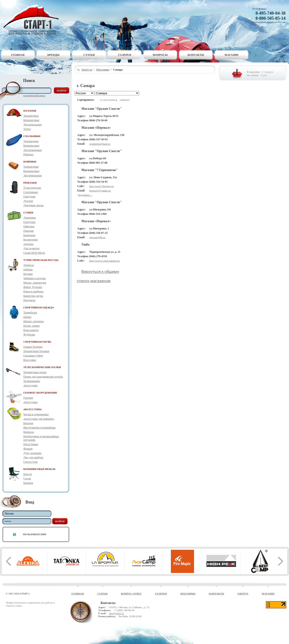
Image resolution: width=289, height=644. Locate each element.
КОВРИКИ (30, 162)
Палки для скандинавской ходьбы (43, 377)
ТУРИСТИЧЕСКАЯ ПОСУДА (41, 260)
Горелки (28, 398)
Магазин (231, 55)
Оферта (243, 594)
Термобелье (30, 313)
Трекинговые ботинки (36, 351)
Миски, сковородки (35, 283)
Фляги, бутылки (33, 287)
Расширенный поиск (34, 95)
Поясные (29, 231)
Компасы (29, 432)
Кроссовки (30, 360)
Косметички (31, 240)
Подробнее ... (85, 195)
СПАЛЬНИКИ (32, 136)
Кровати (28, 483)
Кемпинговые (31, 120)
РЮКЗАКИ (30, 183)
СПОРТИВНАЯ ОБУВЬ (37, 342)
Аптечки (28, 244)
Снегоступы (31, 462)
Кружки (28, 274)
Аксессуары (30, 385)
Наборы (28, 269)
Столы (27, 478)
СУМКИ (28, 213)
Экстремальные (33, 125)
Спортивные (31, 192)
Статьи (89, 55)
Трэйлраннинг (32, 381)
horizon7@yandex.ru (100, 191)
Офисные (29, 226)
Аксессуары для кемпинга (39, 419)
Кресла (28, 474)
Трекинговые (31, 116)
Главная (18, 55)
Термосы (29, 265)
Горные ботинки (33, 347)
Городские (29, 197)
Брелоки (28, 423)
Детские (28, 201)
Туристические (32, 188)
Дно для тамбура (33, 457)
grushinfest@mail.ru (100, 144)
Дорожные (30, 218)
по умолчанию (108, 100)
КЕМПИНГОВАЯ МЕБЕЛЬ (40, 469)
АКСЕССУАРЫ (32, 409)
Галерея (125, 55)
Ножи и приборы (33, 291)
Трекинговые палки (35, 372)
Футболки (29, 335)
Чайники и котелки (35, 278)
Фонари (28, 449)
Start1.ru (87, 70)
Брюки (27, 317)
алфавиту (125, 100)
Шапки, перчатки (34, 321)
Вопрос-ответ (131, 594)
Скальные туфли (33, 356)
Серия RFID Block (34, 253)
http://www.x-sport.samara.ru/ (105, 261)
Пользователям (35, 534)
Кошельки (29, 235)
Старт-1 (33, 20)
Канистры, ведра (33, 296)
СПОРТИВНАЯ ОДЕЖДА (39, 307)
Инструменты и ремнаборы (39, 428)
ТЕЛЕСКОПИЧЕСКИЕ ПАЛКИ (42, 367)
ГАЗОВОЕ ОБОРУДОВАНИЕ (40, 393)
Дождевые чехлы (33, 205)
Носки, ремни (31, 326)
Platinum (28, 154)
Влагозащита (31, 330)
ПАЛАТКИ (30, 111)
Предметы (29, 300)
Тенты (27, 129)
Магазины (103, 70)
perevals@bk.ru (97, 237)
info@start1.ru (116, 613)
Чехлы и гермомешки (36, 414)
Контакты (196, 55)
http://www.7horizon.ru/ (101, 186)
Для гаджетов (31, 248)
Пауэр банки (31, 444)
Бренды (54, 55)
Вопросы (160, 55)
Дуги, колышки (32, 453)
